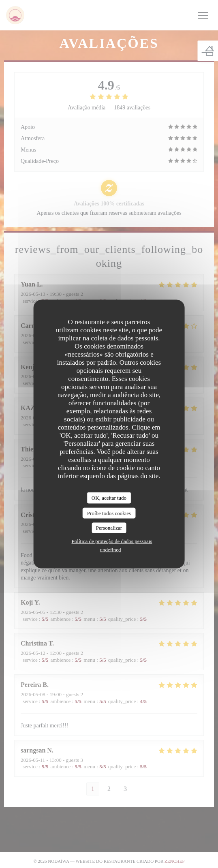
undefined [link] (111, 549)
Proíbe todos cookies (109, 513)
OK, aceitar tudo (109, 498)
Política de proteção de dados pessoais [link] (112, 541)
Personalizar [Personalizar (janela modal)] (109, 528)
